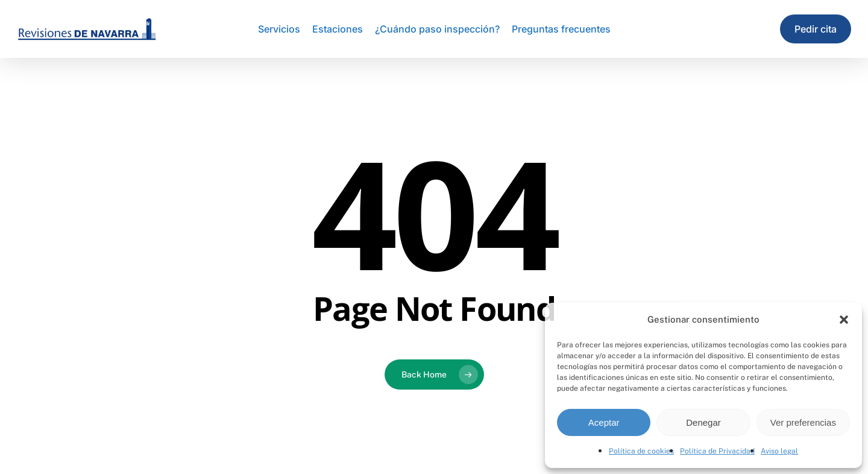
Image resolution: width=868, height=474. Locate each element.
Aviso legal (779, 451)
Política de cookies (641, 451)
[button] (844, 320)
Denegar (703, 422)
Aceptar (604, 422)
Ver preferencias (803, 422)
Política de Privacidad (717, 451)
